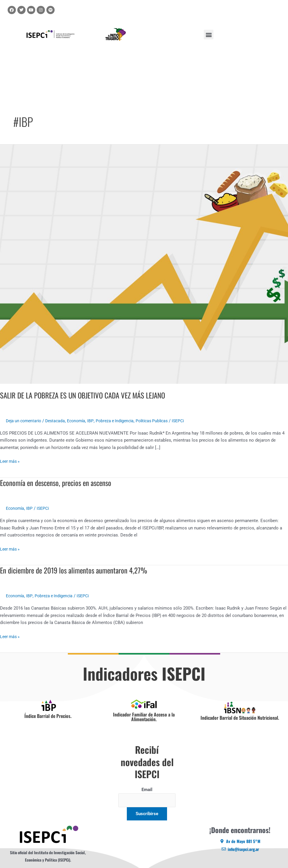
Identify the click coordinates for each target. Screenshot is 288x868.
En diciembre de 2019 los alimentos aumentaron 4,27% (76, 570)
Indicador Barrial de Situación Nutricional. (240, 718)
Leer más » (11, 461)
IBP (96, 421)
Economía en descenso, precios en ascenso (59, 483)
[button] (209, 35)
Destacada (59, 421)
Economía (81, 421)
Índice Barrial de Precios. (48, 716)
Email (147, 790)
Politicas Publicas (161, 421)
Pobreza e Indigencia (122, 421)
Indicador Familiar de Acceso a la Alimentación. (144, 717)
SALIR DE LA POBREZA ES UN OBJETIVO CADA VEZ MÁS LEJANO (87, 395)
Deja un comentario (25, 421)
